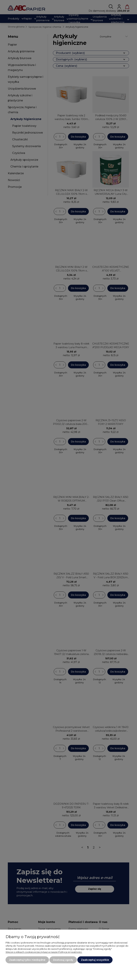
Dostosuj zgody (63, 960)
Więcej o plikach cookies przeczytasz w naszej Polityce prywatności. (44, 952)
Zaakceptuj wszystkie (95, 960)
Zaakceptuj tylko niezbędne (27, 960)
